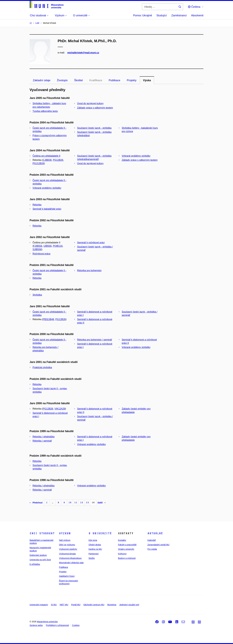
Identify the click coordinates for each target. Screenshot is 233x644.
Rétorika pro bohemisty (89, 270)
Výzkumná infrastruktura (70, 558)
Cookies (76, 625)
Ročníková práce (41, 254)
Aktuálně (155, 533)
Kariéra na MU (95, 549)
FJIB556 (38, 246)
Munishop (112, 605)
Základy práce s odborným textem (95, 108)
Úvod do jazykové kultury (90, 103)
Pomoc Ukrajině (143, 15)
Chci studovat (42, 533)
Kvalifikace (96, 80)
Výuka (147, 80)
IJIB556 (48, 246)
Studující (162, 15)
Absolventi (197, 15)
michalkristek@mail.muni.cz (83, 53)
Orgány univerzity (126, 549)
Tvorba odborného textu (45, 111)
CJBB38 (47, 160)
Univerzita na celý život (40, 560)
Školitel (78, 80)
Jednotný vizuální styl (129, 605)
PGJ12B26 (38, 163)
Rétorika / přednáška (44, 437)
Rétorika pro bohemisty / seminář (95, 340)
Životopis (62, 80)
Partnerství (94, 554)
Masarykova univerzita (47, 622)
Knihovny (122, 554)
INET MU (64, 605)
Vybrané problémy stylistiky (136, 156)
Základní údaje (42, 80)
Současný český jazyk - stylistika (94, 128)
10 (70, 503)
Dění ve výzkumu (67, 545)
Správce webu (36, 625)
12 (82, 503)
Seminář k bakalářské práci (47, 209)
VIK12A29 (60, 409)
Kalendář (152, 540)
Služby (92, 558)
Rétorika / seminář (42, 441)
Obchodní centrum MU (94, 605)
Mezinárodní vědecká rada (71, 563)
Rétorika (37, 205)
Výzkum (65, 533)
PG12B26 (58, 160)
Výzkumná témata (67, 554)
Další (102, 503)
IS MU (54, 605)
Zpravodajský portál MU (158, 545)
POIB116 (58, 246)
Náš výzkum (65, 540)
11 (76, 503)
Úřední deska (95, 545)
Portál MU (76, 605)
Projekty (132, 80)
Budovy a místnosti (127, 558)
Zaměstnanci (179, 15)
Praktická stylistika (42, 367)
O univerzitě (100, 533)
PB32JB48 (48, 319)
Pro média (152, 549)
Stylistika (37, 295)
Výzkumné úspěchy (68, 549)
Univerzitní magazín (39, 605)
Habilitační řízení (67, 576)
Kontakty (122, 540)
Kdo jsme (93, 540)
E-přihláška (35, 564)
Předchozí (36, 503)
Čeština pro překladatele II (46, 156)
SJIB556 (37, 249)
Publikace (114, 80)
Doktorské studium (38, 555)
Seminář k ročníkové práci (91, 243)
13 (87, 503)
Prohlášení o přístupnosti (57, 625)
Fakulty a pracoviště (127, 545)
